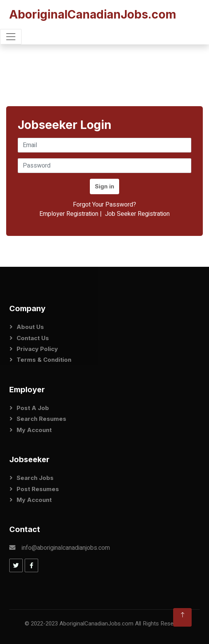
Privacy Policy (37, 349)
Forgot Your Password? (104, 205)
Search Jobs (35, 478)
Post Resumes (38, 489)
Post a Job (33, 408)
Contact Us (33, 338)
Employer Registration (69, 214)
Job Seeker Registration (137, 214)
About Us (30, 327)
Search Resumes (41, 419)
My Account (34, 430)
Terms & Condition (44, 360)
